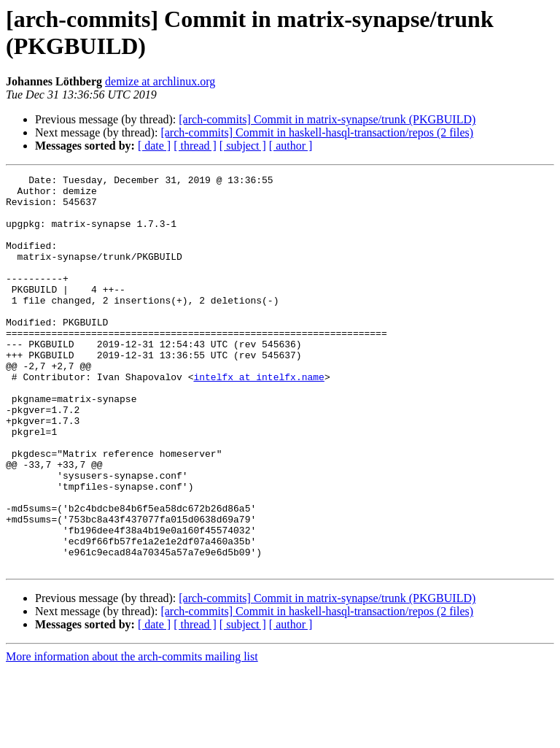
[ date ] (154, 146)
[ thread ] (195, 146)
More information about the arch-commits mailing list (132, 735)
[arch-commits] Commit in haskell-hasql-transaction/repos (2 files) (317, 132)
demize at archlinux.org (160, 81)
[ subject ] (243, 146)
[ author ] (291, 146)
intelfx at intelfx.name (258, 418)
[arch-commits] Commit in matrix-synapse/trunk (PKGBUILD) (327, 119)
